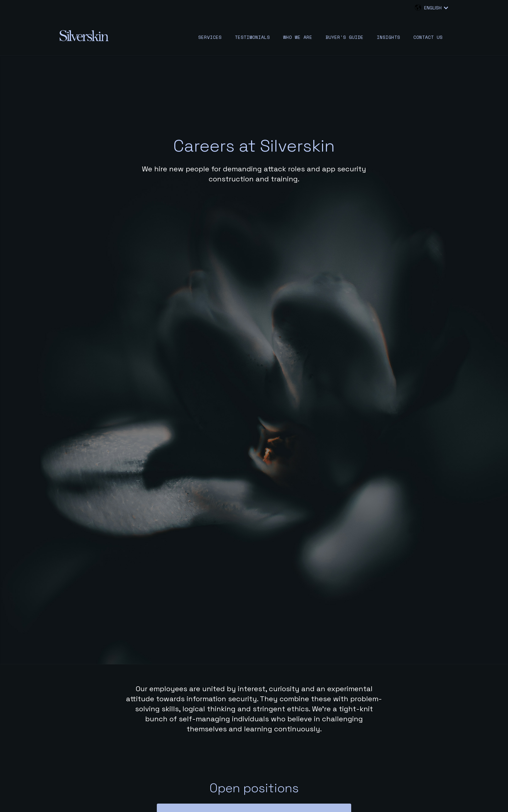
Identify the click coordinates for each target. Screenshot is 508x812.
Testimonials (252, 37)
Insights (388, 37)
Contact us (428, 37)
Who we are (298, 37)
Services (210, 37)
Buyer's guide (345, 37)
